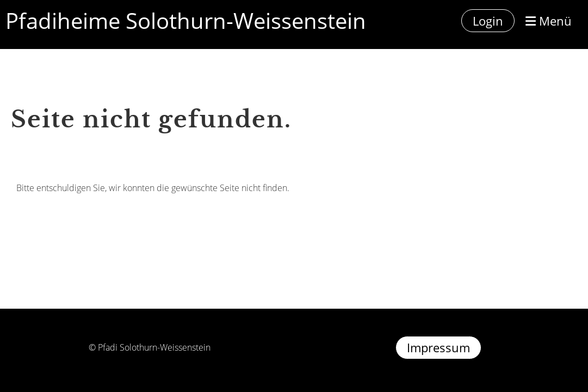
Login (488, 21)
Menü (549, 21)
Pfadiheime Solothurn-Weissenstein (186, 20)
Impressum (438, 347)
